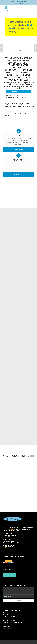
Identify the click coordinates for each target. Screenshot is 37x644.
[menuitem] (14, 1)
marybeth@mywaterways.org (14, 623)
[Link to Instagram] (31, 642)
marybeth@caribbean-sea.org (11, 548)
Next (36, 48)
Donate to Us (19, 160)
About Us (18, 135)
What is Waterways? (18, 4)
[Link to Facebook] (28, 642)
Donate (14, 1)
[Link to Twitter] (33, 642)
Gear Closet (11, 529)
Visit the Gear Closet (21, 1)
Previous (1, 48)
